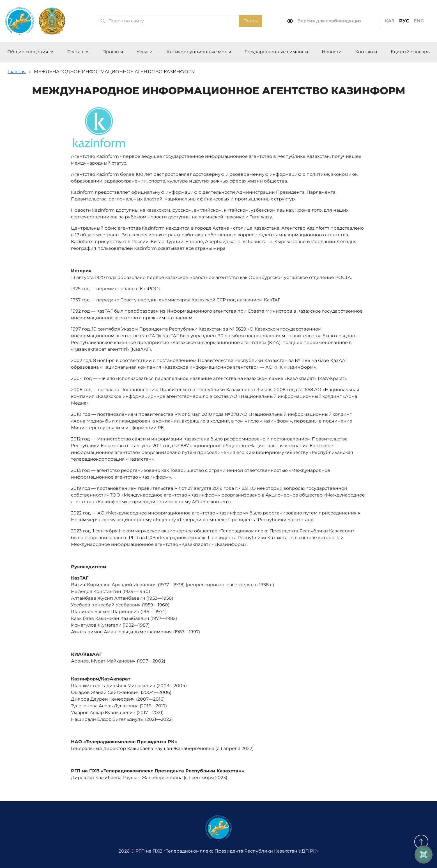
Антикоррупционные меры (199, 52)
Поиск (250, 21)
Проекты (113, 52)
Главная (17, 72)
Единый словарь (410, 52)
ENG (419, 21)
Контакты (366, 52)
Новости (332, 52)
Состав (75, 52)
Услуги (145, 52)
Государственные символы (276, 52)
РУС (404, 21)
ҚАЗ (390, 21)
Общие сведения (28, 52)
